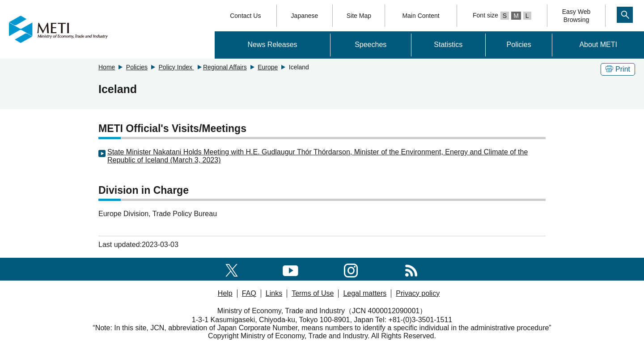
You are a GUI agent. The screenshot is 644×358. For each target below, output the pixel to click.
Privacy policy (418, 293)
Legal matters (365, 293)
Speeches (371, 45)
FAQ (249, 293)
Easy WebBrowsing (576, 16)
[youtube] (290, 269)
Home (107, 67)
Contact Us (245, 16)
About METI (598, 45)
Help (225, 293)
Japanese (305, 16)
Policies (519, 45)
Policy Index (176, 67)
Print (618, 69)
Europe (268, 67)
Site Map (359, 16)
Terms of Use (313, 293)
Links (274, 293)
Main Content (421, 16)
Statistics (448, 45)
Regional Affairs (225, 67)
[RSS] (411, 269)
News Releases (272, 45)
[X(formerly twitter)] (232, 269)
